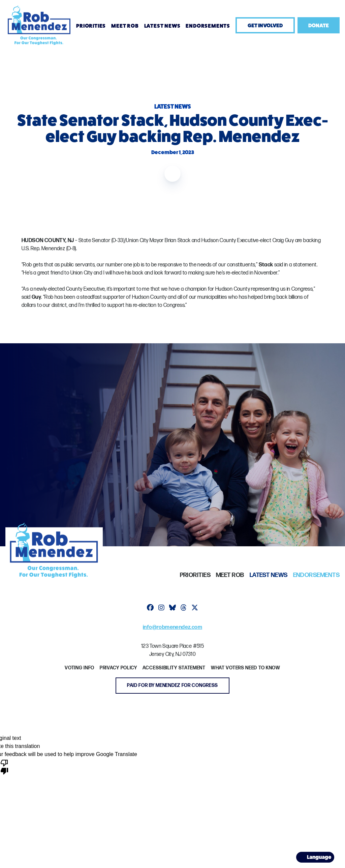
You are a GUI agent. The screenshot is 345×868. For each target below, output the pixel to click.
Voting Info (80, 668)
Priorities (91, 26)
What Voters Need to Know (246, 668)
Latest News (162, 26)
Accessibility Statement (174, 668)
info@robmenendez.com (172, 627)
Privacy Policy (118, 668)
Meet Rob (125, 26)
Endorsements (208, 26)
